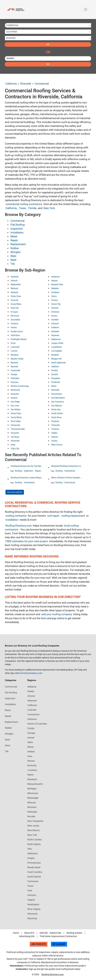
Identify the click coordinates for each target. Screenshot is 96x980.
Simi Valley (16, 421)
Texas (22, 208)
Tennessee (33, 881)
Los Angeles (57, 351)
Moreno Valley (17, 359)
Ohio (30, 849)
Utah (30, 891)
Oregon (31, 858)
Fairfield (55, 320)
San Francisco (58, 402)
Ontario (54, 370)
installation (12, 520)
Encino (54, 316)
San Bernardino (58, 398)
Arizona (31, 696)
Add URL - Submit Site (50, 933)
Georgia (31, 733)
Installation (17, 233)
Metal (14, 236)
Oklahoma (32, 853)
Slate (13, 256)
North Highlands (58, 363)
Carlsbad (55, 292)
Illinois (30, 747)
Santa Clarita (57, 413)
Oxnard (54, 374)
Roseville (15, 394)
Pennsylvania (34, 863)
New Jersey (33, 826)
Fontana (14, 324)
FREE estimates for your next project (27, 541)
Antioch (14, 281)
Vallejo (54, 433)
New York (49, 208)
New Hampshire (35, 821)
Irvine (13, 343)
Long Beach (56, 347)
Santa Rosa (56, 417)
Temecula (56, 425)
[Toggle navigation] (86, 10)
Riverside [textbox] (11, 38)
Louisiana (32, 770)
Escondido (15, 320)
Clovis (54, 296)
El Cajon (14, 312)
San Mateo (16, 409)
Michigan (32, 789)
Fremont (55, 324)
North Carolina (35, 840)
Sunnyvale (15, 425)
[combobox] (48, 25)
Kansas (31, 761)
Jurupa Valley (57, 343)
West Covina (57, 445)
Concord (14, 300)
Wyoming (32, 918)
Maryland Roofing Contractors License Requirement (67, 466)
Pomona (14, 382)
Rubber (15, 248)
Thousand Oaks (18, 429)
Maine (30, 775)
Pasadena (56, 378)
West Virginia (34, 909)
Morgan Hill (56, 359)
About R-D (29, 933)
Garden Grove (17, 331)
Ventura (55, 437)
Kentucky (32, 765)
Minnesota (33, 793)
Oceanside (15, 370)
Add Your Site (39, 944)
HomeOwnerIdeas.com (31, 673)
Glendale (55, 331)
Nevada (31, 816)
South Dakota (34, 877)
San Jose (15, 406)
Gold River (15, 335)
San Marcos (57, 406)
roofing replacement (73, 516)
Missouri (32, 802)
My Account (59, 944)
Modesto (55, 355)
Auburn (54, 281)
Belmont (14, 288)
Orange (14, 374)
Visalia (54, 441)
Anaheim (15, 277)
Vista (13, 445)
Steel (13, 260)
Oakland (55, 367)
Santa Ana (56, 409)
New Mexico (34, 830)
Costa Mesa (16, 304)
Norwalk (14, 367)
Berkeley (55, 288)
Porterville (56, 382)
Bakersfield (16, 284)
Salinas (14, 398)
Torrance (55, 429)
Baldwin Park (57, 284)
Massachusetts (35, 784)
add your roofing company (57, 614)
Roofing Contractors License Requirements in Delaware (27, 478)
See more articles (15, 492)
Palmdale (15, 378)
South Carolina (35, 872)
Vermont (32, 895)
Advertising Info (27, 936)
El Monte (55, 312)
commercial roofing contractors (24, 204)
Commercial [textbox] (12, 25)
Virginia (31, 900)
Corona (54, 300)
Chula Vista (16, 296)
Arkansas (32, 701)
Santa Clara (16, 413)
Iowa (30, 756)
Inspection (17, 229)
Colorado (32, 710)
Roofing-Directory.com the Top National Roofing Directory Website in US (27, 466)
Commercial (42, 84)
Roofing (18, 471)
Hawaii (31, 738)
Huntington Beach (19, 339)
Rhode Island (34, 867)
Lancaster (15, 347)
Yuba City (15, 449)
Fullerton (55, 327)
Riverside (26, 84)
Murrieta (14, 363)
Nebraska (32, 812)
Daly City (15, 308)
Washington (33, 904)
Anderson (55, 277)
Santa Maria (16, 417)
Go (48, 44)
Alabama (32, 687)
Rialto (54, 386)
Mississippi (33, 798)
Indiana (31, 752)
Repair (14, 240)
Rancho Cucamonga (20, 386)
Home (16, 933)
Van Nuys (15, 437)
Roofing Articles (74, 933)
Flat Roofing (18, 225)
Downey (55, 308)
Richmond (15, 390)
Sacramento (57, 394)
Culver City (56, 304)
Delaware (32, 719)
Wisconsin (32, 914)
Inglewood (56, 339)
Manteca (15, 355)
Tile (13, 264)
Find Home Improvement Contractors (58, 936)
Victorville (15, 441)
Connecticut (33, 714)
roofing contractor (16, 516)
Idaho (30, 742)
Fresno (14, 327)
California (11, 84)
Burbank (14, 292)
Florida (32, 208)
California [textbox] (11, 32)
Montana (32, 807)
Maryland (32, 779)
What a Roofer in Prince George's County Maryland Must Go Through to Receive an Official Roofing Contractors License (67, 478)
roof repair (53, 516)
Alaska (31, 691)
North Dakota (34, 844)
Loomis (14, 351)
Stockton (55, 421)
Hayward (55, 335)
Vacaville (15, 433)
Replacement (18, 244)
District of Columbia (37, 724)
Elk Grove (15, 316)
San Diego (15, 402)
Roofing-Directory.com (19, 526)
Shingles (15, 252)
